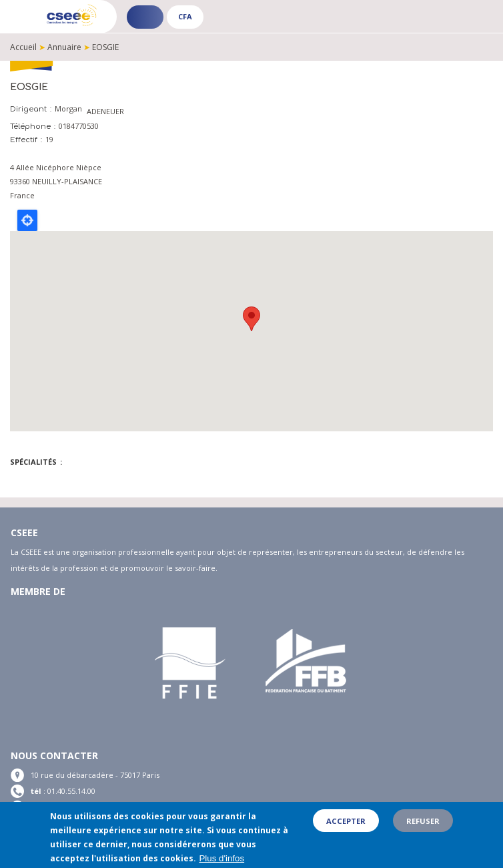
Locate (27, 220)
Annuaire (64, 47)
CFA (185, 16)
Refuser (423, 821)
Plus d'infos (221, 858)
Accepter (346, 821)
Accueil (23, 47)
